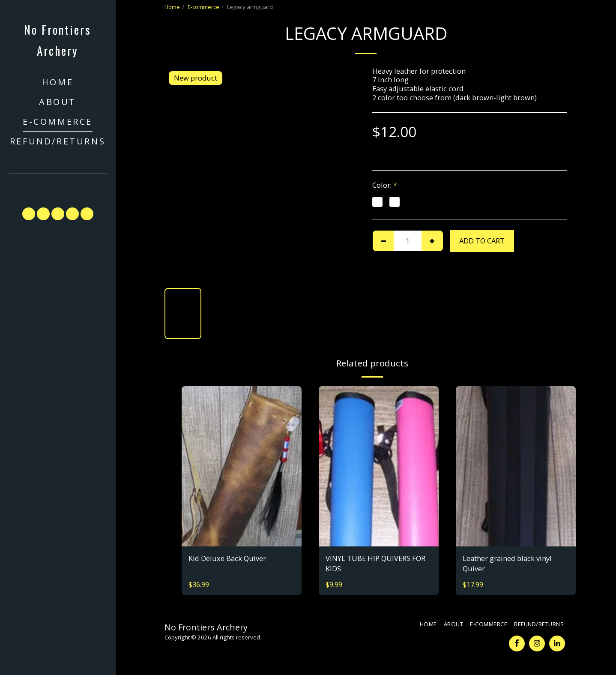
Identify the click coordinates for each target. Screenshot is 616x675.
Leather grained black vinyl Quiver (507, 564)
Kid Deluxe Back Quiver (227, 558)
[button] (58, 186)
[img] (242, 466)
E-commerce (203, 7)
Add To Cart (482, 241)
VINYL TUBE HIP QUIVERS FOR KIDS (375, 564)
